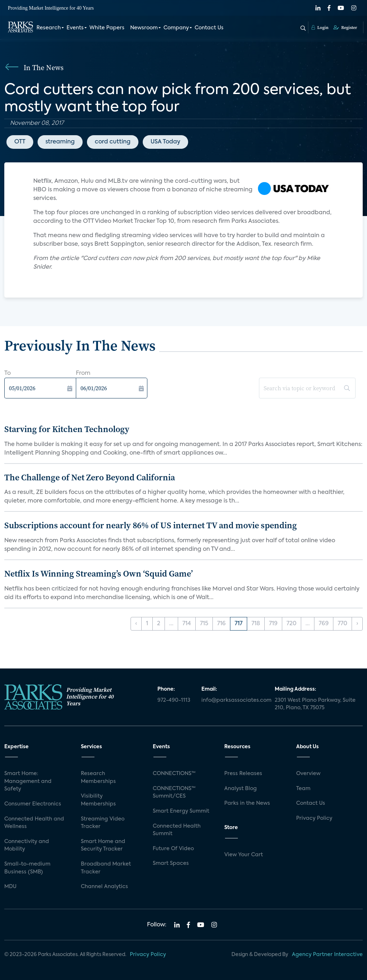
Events (75, 28)
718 (256, 624)
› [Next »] (357, 624)
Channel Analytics (104, 887)
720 (292, 624)
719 (273, 624)
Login (320, 28)
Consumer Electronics (33, 804)
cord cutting (113, 142)
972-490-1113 (174, 700)
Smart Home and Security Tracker (103, 846)
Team (303, 789)
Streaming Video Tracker (103, 823)
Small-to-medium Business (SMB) (27, 868)
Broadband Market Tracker (106, 868)
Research (49, 28)
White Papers (107, 28)
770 (342, 624)
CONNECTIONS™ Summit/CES (174, 793)
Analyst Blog (241, 789)
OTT (20, 142)
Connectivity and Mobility (27, 846)
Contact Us (209, 28)
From (83, 373)
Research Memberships (98, 778)
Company (176, 28)
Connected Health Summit (177, 830)
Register (345, 28)
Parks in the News (247, 803)
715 (204, 624)
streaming (60, 142)
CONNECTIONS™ (174, 774)
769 (324, 624)
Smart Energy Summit (181, 811)
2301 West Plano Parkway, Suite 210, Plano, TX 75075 (315, 704)
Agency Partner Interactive (327, 955)
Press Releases (243, 774)
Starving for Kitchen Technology (67, 429)
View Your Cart (244, 855)
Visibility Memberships (98, 800)
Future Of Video (173, 849)
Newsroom (144, 28)
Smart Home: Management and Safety (28, 781)
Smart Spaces (171, 863)
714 (187, 624)
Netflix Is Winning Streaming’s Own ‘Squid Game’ (99, 574)
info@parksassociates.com (234, 700)
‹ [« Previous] (136, 624)
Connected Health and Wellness (34, 823)
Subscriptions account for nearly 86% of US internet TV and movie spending (151, 525)
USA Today (165, 142)
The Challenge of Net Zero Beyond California (90, 477)
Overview (308, 774)
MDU (10, 887)
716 (221, 624)
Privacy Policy (314, 818)
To (8, 373)
